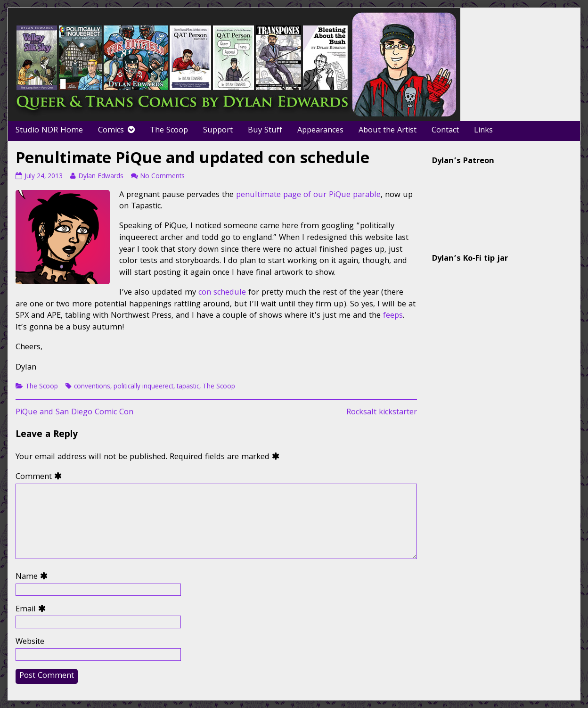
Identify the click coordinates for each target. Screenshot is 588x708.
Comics (111, 131)
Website (30, 643)
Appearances (320, 131)
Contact (445, 131)
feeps (393, 316)
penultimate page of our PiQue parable (308, 195)
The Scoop (169, 131)
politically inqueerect (143, 387)
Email (33, 610)
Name (34, 578)
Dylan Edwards (101, 177)
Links (483, 131)
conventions (92, 387)
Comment (41, 478)
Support (218, 131)
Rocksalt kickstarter (382, 413)
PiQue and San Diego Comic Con (74, 413)
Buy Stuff (265, 131)
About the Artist (388, 131)
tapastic (188, 387)
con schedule (222, 293)
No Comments (162, 177)
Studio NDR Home (49, 131)
